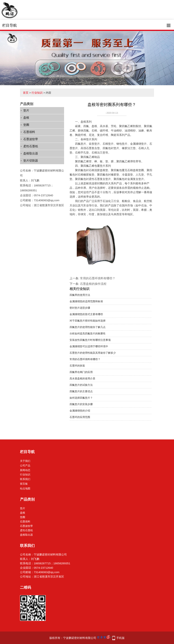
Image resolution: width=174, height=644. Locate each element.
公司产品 (25, 466)
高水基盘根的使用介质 (82, 378)
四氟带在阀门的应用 (81, 372)
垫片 (26, 110)
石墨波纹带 (31, 139)
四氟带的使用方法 (80, 295)
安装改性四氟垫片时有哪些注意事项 (90, 340)
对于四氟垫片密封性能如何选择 (88, 321)
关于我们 (25, 461)
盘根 (26, 118)
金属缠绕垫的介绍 (80, 411)
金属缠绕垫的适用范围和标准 (86, 301)
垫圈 (26, 125)
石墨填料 (29, 132)
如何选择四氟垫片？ (81, 398)
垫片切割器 (31, 161)
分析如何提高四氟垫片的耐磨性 (88, 333)
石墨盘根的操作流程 (93, 284)
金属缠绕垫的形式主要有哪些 (86, 314)
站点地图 (25, 488)
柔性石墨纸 (31, 146)
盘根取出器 (31, 153)
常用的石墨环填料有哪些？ (98, 278)
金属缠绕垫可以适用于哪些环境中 (89, 346)
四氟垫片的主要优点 (81, 391)
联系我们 (25, 479)
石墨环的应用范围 (80, 417)
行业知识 (37, 93)
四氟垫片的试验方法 (81, 385)
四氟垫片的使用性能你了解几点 (88, 327)
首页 (26, 93)
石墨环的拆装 (77, 366)
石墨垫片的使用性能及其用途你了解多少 (93, 353)
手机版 (120, 638)
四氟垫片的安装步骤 (81, 404)
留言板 (24, 484)
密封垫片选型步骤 (80, 308)
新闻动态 (25, 470)
